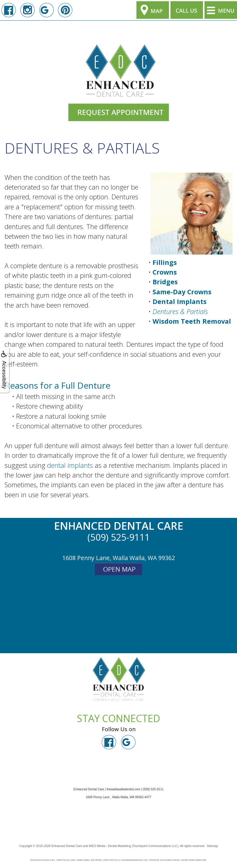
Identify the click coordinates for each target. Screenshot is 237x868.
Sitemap (213, 846)
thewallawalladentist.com (124, 789)
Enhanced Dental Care (67, 846)
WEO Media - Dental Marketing (110, 846)
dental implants (70, 465)
